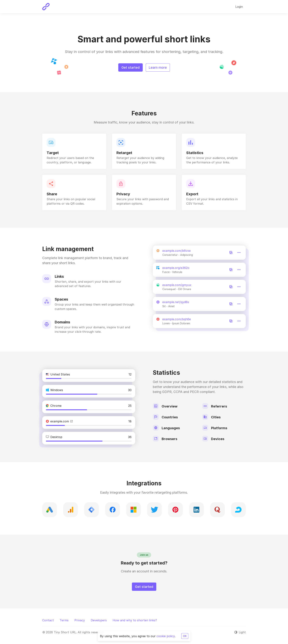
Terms (64, 620)
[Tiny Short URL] (46, 7)
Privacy (80, 620)
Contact (48, 620)
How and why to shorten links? (135, 620)
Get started (130, 67)
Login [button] (239, 7)
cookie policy (166, 636)
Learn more (158, 67)
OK (185, 636)
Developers (99, 620)
